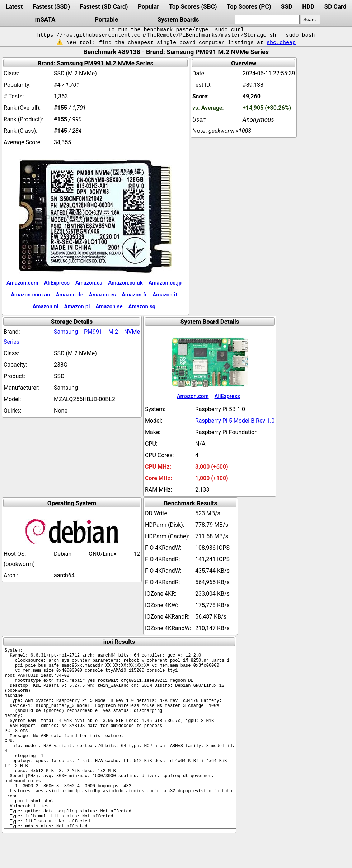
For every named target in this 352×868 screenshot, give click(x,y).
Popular (148, 6)
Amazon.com (22, 283)
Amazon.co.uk (125, 283)
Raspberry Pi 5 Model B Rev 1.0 (235, 421)
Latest (14, 6)
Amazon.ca (89, 283)
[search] (267, 20)
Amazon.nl (46, 306)
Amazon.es (102, 295)
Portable (106, 19)
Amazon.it (165, 295)
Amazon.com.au (30, 295)
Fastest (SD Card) (104, 6)
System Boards (178, 19)
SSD (287, 6)
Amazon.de (70, 295)
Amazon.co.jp (165, 283)
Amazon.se (109, 306)
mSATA (45, 19)
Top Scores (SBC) (193, 6)
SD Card (335, 6)
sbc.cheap (281, 43)
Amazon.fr (134, 295)
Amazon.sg (142, 306)
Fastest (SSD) (51, 6)
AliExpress (57, 283)
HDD (308, 6)
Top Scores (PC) (249, 6)
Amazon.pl (77, 306)
